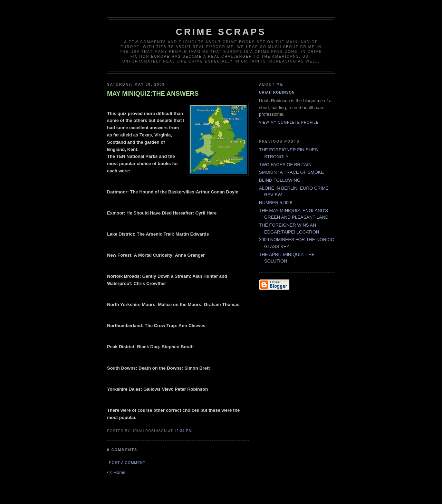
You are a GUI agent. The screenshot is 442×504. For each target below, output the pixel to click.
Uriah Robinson (277, 92)
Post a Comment (127, 463)
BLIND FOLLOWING (280, 180)
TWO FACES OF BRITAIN (285, 165)
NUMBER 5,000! (276, 203)
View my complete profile (289, 122)
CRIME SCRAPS (221, 32)
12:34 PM (183, 431)
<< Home (116, 472)
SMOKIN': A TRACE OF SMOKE (291, 172)
